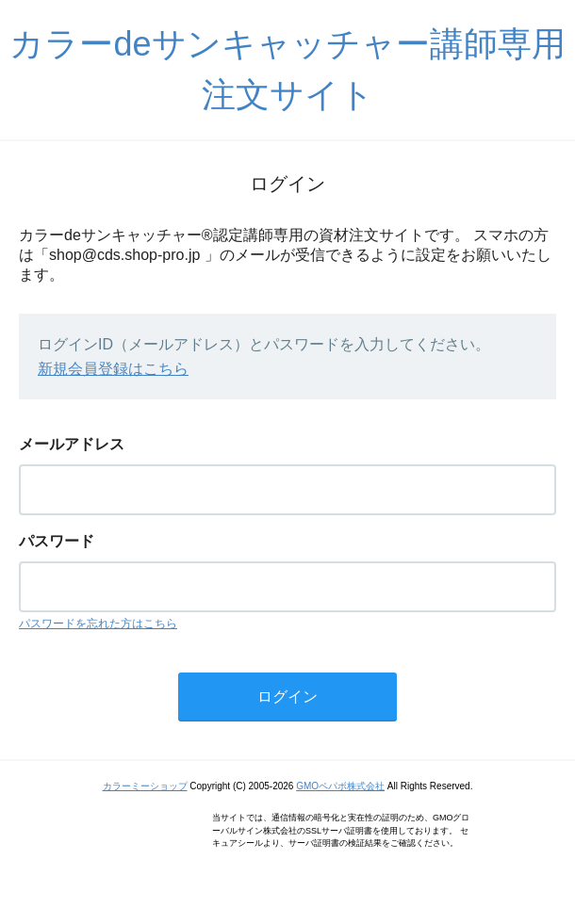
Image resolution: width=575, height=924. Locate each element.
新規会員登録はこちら (113, 369)
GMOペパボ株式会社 (340, 786)
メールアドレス (72, 444)
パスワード (57, 541)
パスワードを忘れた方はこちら (98, 624)
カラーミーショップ (145, 786)
